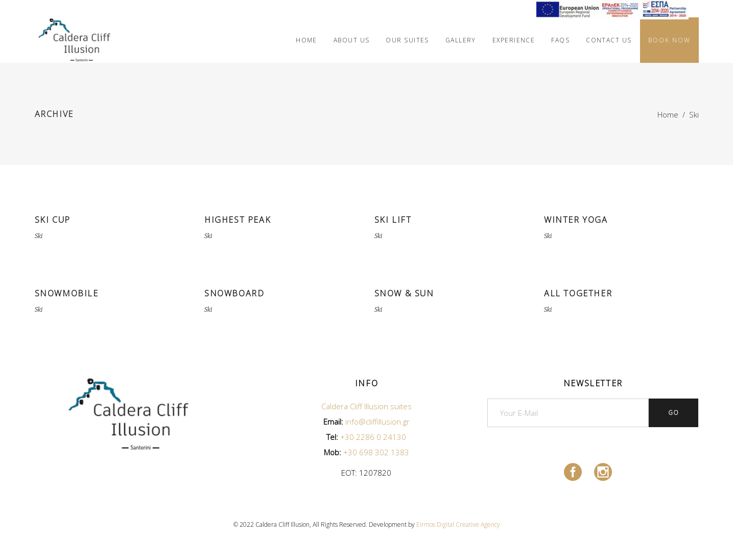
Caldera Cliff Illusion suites (366, 406)
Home (668, 114)
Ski (39, 236)
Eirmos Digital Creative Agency (458, 524)
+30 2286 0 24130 (373, 437)
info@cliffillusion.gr (377, 422)
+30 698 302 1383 (376, 452)
